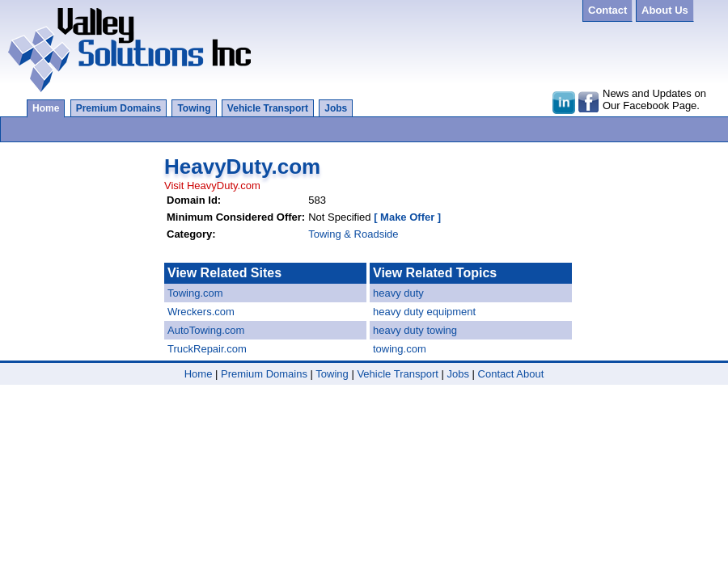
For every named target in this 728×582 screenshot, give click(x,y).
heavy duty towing (415, 330)
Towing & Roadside (353, 234)
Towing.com (195, 293)
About (530, 374)
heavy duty (398, 293)
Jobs (336, 108)
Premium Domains (119, 108)
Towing (194, 108)
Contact (496, 374)
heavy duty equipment (424, 312)
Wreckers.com (201, 312)
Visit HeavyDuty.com (212, 186)
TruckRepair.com (207, 349)
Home (46, 108)
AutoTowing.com (206, 330)
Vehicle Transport (268, 108)
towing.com (400, 349)
